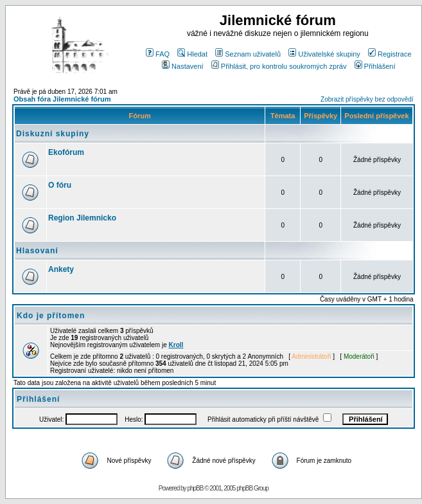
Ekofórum (66, 152)
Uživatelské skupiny (324, 54)
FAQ (158, 54)
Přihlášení (375, 66)
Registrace (390, 54)
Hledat (192, 54)
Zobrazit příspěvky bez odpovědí (367, 99)
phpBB (195, 488)
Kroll (176, 345)
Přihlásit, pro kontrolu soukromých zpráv (279, 66)
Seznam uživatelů (248, 54)
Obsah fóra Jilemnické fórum (62, 99)
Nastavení (183, 66)
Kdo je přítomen (51, 316)
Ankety (61, 269)
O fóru (60, 185)
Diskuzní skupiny (53, 134)
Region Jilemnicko (82, 218)
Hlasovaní (37, 251)
